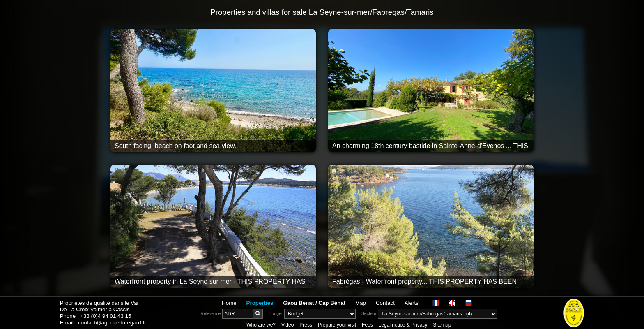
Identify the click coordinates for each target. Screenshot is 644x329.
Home (229, 303)
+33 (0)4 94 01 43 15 (106, 316)
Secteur (369, 313)
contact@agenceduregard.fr (112, 323)
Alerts (412, 303)
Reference (210, 313)
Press (306, 325)
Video (287, 325)
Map (361, 303)
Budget (276, 313)
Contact (385, 303)
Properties (260, 303)
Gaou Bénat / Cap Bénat (314, 303)
